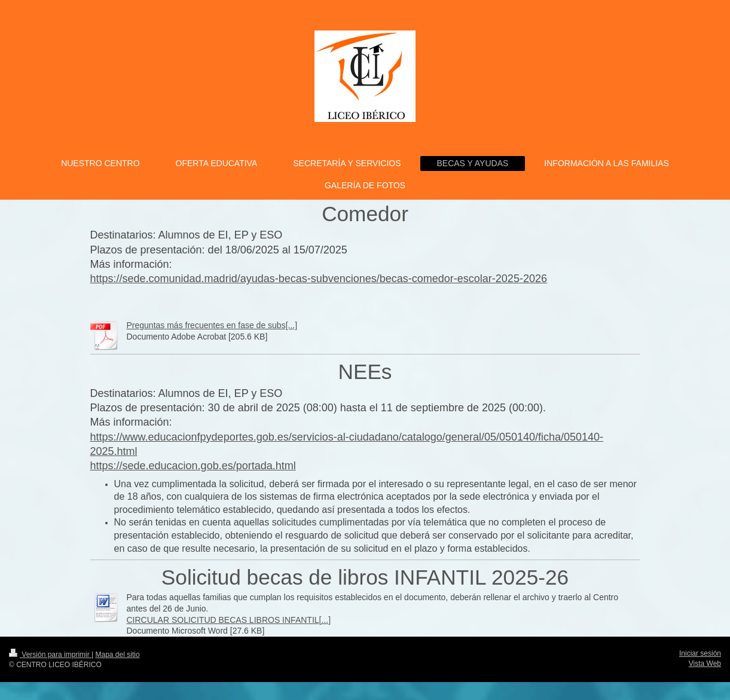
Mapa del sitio (118, 655)
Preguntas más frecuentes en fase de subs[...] (212, 325)
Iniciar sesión (700, 653)
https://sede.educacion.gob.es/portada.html (193, 466)
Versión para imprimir (50, 655)
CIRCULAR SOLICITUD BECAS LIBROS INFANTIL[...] (229, 620)
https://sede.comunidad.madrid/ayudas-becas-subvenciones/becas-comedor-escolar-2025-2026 (319, 279)
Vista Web (705, 664)
